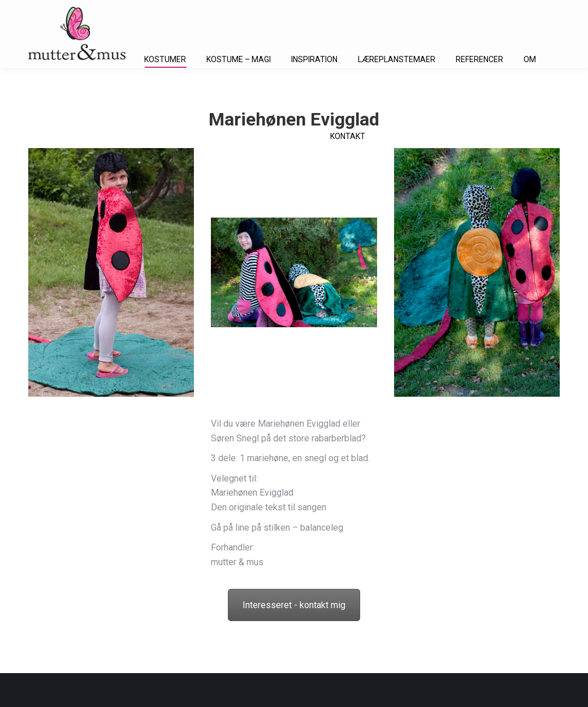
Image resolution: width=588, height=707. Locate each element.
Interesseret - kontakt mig (294, 605)
